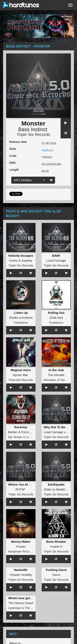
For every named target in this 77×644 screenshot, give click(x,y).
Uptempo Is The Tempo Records (30, 608)
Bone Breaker (56, 542)
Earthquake (56, 484)
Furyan (21, 546)
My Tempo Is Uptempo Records (30, 437)
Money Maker (21, 542)
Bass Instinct (33, 129)
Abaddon (62, 489)
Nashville (21, 570)
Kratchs (27, 318)
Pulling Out (56, 313)
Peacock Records (21, 380)
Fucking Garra (56, 570)
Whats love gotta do (23, 598)
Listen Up (21, 313)
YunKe (13, 260)
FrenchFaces (30, 432)
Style (13, 149)
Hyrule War (20, 375)
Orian (48, 489)
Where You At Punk (22, 484)
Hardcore (48, 150)
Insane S (56, 546)
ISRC (13, 163)
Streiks (14, 318)
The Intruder (56, 375)
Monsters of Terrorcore (59, 380)
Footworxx (21, 323)
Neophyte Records (21, 551)
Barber (13, 432)
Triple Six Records (33, 134)
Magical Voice (21, 370)
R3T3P (20, 489)
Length (14, 170)
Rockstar (21, 427)
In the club (56, 370)
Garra (56, 575)
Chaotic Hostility (21, 575)
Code (13, 156)
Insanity (27, 260)
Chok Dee (56, 318)
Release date (18, 142)
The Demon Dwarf (21, 603)
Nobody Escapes (21, 256)
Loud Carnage (56, 260)
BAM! (56, 256)
